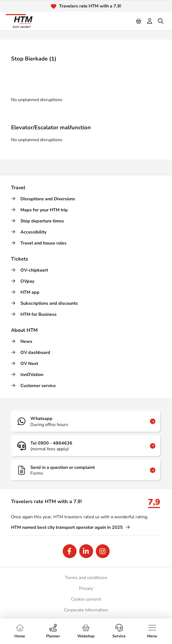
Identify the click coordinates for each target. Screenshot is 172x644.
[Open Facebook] (70, 551)
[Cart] (139, 21)
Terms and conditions (86, 578)
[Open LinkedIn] (86, 551)
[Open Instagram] (103, 551)
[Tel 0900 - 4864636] (86, 446)
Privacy (86, 588)
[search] (161, 21)
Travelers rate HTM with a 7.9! (90, 6)
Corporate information (86, 610)
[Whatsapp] (86, 421)
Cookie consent (86, 599)
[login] (150, 21)
